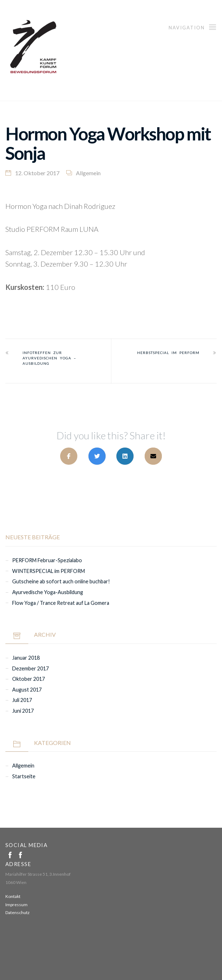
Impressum (16, 905)
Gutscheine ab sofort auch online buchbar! (61, 581)
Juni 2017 (23, 711)
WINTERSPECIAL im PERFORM (49, 571)
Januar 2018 (26, 658)
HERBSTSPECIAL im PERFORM (168, 353)
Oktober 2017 (28, 679)
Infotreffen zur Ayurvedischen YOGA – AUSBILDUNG (49, 358)
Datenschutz (18, 912)
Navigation (193, 27)
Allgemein (88, 173)
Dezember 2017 (30, 668)
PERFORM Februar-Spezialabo (47, 560)
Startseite (24, 776)
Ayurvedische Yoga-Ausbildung (48, 592)
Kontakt (13, 896)
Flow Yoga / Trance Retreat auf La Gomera (61, 603)
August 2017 (27, 690)
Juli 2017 (22, 700)
